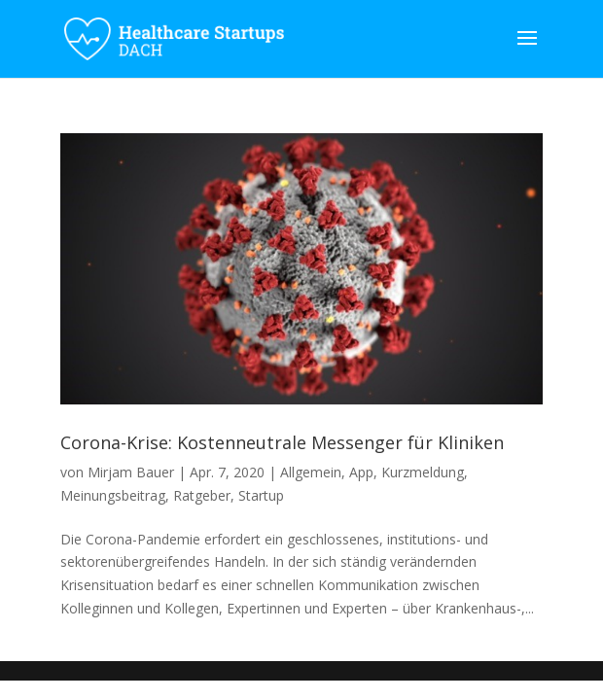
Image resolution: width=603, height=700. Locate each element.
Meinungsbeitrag (113, 495)
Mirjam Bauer (131, 472)
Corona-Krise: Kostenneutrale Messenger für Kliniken (282, 442)
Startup (261, 495)
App (361, 472)
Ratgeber (202, 495)
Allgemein (311, 472)
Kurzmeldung (423, 472)
